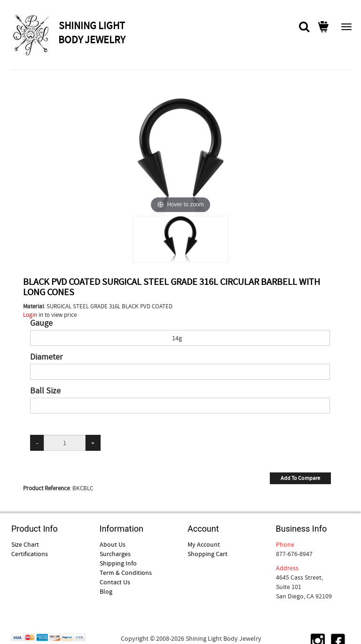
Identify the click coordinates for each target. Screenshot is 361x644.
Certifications (30, 554)
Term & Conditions (126, 573)
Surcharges (115, 554)
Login (30, 315)
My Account (204, 544)
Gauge (41, 323)
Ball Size (45, 391)
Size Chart (25, 544)
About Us (113, 544)
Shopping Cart (208, 554)
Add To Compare (300, 478)
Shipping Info (118, 563)
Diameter (46, 357)
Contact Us (115, 582)
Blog (106, 591)
